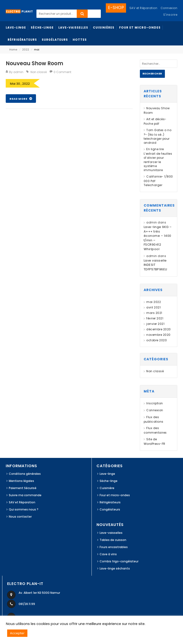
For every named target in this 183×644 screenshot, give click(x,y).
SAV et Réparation (22, 502)
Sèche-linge (109, 481)
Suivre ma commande (25, 495)
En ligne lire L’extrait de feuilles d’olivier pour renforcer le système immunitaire (158, 160)
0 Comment (62, 72)
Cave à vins (108, 554)
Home (13, 50)
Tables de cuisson (113, 540)
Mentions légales (21, 481)
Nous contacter (20, 517)
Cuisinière (107, 488)
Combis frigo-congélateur (119, 561)
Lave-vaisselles (111, 533)
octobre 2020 (157, 340)
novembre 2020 (158, 335)
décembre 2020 (159, 329)
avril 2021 (153, 307)
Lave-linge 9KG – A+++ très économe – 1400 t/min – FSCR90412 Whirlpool (158, 238)
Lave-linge (107, 474)
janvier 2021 (155, 324)
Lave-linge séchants (115, 568)
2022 (26, 50)
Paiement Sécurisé (23, 488)
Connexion (169, 8)
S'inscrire (170, 15)
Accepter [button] (17, 633)
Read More (19, 99)
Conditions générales (25, 474)
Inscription (155, 403)
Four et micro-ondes (115, 495)
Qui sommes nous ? (24, 509)
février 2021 (155, 318)
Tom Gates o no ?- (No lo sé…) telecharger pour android (158, 136)
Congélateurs (110, 509)
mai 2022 (154, 302)
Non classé (39, 72)
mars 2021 (154, 313)
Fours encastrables (114, 547)
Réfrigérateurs (110, 502)
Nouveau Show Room (34, 63)
